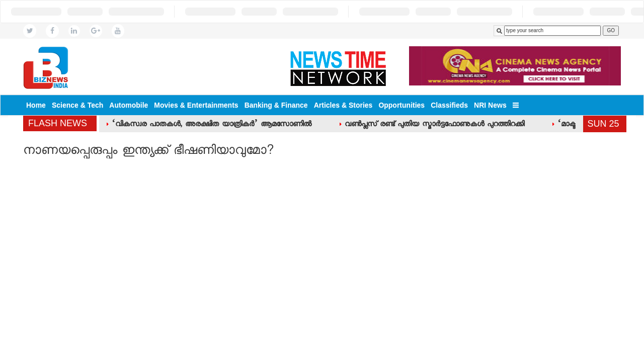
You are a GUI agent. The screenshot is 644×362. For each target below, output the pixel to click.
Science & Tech (77, 105)
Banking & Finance (276, 105)
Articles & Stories (343, 105)
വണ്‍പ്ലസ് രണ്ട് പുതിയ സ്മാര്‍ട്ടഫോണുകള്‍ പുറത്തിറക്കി (434, 125)
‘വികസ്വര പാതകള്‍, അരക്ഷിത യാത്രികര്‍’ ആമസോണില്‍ (212, 125)
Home (36, 105)
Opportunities (401, 105)
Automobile (129, 105)
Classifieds (449, 105)
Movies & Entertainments (196, 105)
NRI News (490, 105)
